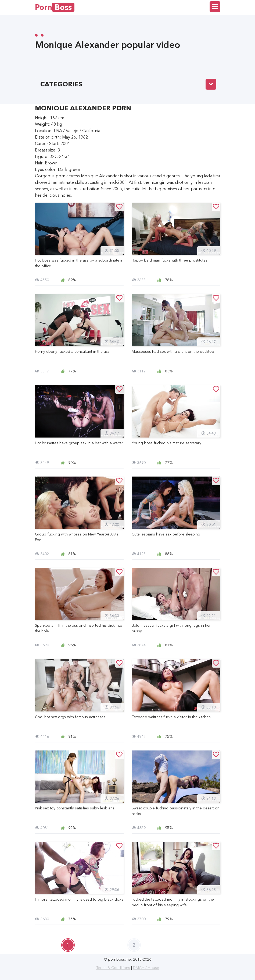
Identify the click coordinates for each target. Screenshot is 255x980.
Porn (55, 7)
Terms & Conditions (113, 968)
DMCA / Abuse (146, 968)
